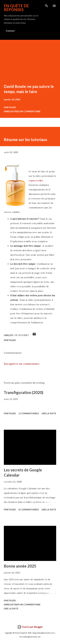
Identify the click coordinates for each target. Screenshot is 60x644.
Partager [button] (10, 107)
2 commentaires (29, 413)
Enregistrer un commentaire (22, 111)
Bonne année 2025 (20, 566)
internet (24, 335)
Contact (10, 31)
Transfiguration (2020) (24, 392)
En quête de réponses (16, 8)
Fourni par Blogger (30, 627)
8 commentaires (29, 509)
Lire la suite (49, 413)
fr (16, 335)
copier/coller (36, 180)
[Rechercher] (47, 6)
